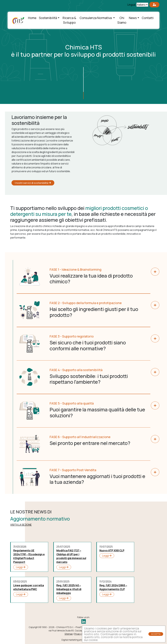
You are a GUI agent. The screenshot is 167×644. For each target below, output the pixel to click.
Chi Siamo (122, 20)
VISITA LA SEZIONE (21, 525)
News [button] (133, 18)
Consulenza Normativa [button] (96, 18)
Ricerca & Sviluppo (69, 20)
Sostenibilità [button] (48, 18)
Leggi (21, 567)
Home (32, 18)
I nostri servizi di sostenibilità (33, 183)
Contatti (148, 18)
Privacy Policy (81, 634)
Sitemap (69, 634)
